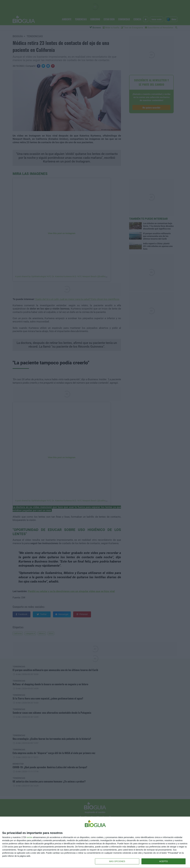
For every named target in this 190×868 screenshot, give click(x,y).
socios (29, 837)
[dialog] (95, 842)
